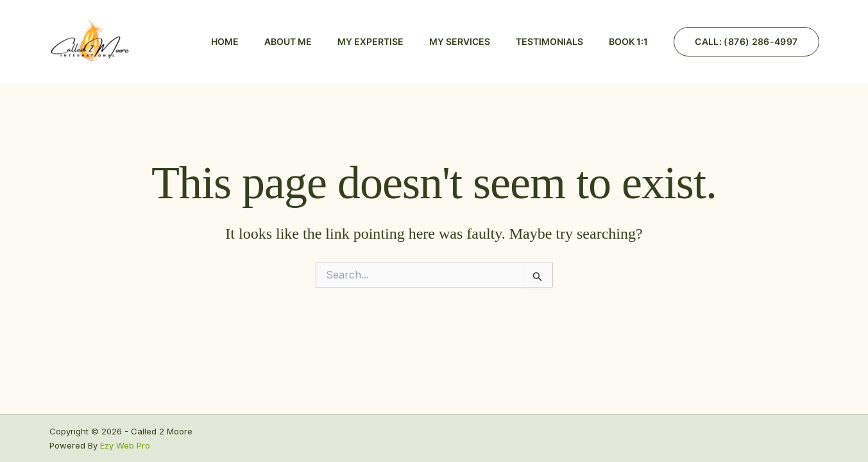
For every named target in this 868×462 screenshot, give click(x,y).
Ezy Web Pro (125, 445)
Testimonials (549, 41)
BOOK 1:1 (628, 41)
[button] (746, 42)
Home (225, 41)
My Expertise (370, 41)
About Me (288, 41)
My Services (460, 41)
